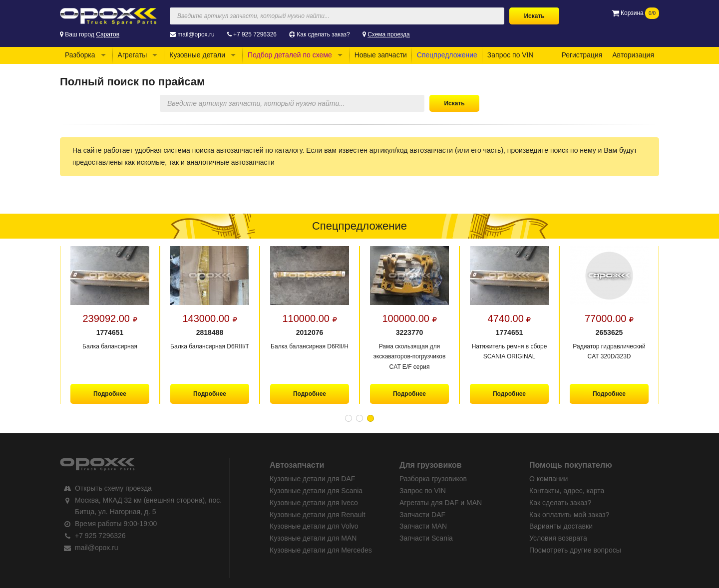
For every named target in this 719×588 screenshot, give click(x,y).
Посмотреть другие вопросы (575, 550)
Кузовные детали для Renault (318, 515)
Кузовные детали (197, 55)
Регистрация (582, 55)
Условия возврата (558, 538)
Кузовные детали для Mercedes (321, 550)
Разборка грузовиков (433, 479)
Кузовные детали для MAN (313, 538)
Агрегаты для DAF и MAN (441, 503)
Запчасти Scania (426, 538)
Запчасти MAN (423, 526)
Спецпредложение (447, 55)
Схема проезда (389, 34)
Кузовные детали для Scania (316, 491)
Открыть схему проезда (113, 488)
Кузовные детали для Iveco (314, 503)
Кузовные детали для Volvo (314, 526)
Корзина (635, 13)
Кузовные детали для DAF (312, 479)
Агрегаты (133, 55)
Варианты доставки (561, 526)
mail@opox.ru (196, 34)
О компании (548, 479)
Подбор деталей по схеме (290, 55)
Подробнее (110, 394)
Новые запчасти (381, 55)
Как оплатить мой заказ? (569, 515)
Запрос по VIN (511, 55)
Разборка (80, 55)
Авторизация (633, 55)
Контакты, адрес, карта (567, 491)
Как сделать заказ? (323, 34)
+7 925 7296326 (255, 34)
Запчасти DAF (422, 515)
